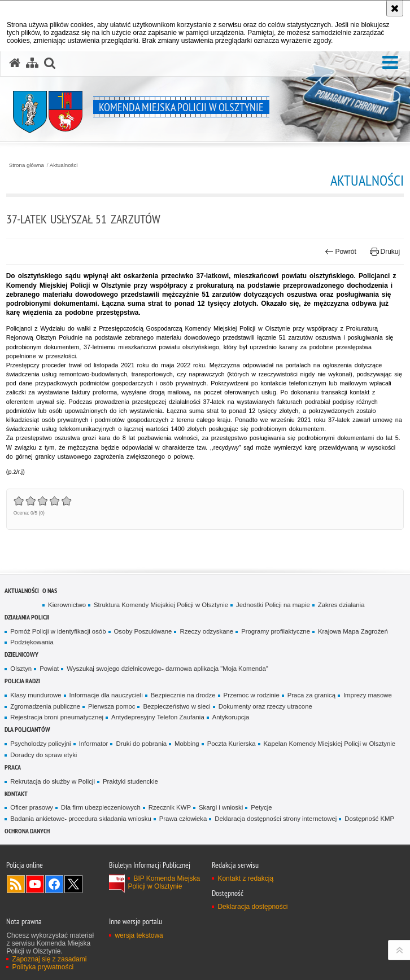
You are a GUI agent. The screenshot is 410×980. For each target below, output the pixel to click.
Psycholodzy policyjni (40, 744)
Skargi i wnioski (221, 807)
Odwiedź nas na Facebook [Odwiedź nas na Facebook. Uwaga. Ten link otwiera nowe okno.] (54, 884)
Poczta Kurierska (232, 744)
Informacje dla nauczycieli (106, 695)
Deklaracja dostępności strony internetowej (276, 819)
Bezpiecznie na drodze (183, 695)
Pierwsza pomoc (112, 706)
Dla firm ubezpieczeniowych (101, 807)
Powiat (49, 669)
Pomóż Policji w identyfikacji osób (58, 631)
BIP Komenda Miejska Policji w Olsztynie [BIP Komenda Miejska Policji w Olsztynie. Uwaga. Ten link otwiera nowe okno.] (164, 882)
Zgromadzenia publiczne (45, 706)
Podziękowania (32, 642)
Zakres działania (341, 605)
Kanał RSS (16, 884)
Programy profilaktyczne (276, 631)
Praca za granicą (311, 695)
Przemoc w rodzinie (252, 695)
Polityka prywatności (43, 967)
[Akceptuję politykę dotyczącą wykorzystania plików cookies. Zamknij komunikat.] (395, 8)
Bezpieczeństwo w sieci (176, 706)
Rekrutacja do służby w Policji (53, 781)
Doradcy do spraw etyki (43, 755)
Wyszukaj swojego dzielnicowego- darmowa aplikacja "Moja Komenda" (167, 669)
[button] (390, 63)
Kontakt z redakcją (245, 878)
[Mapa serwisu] (32, 63)
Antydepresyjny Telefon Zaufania (158, 717)
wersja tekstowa (139, 935)
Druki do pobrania (141, 744)
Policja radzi (22, 681)
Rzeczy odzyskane (206, 631)
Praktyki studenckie (130, 781)
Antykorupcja (231, 717)
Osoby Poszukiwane (143, 631)
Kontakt (16, 794)
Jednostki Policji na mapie (273, 605)
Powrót (341, 252)
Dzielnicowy (21, 654)
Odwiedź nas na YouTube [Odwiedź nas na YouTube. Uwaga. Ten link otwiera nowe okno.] (35, 884)
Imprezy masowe (368, 695)
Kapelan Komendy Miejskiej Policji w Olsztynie (330, 744)
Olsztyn (21, 669)
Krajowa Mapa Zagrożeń (353, 631)
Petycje (261, 807)
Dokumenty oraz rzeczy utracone (265, 706)
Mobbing (187, 744)
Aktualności (64, 165)
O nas (50, 590)
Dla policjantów (27, 729)
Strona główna (27, 165)
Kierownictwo (67, 605)
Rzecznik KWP (170, 807)
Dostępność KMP (369, 819)
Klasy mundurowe (36, 695)
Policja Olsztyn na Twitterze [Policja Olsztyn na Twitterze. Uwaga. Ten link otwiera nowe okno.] (73, 884)
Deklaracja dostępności (252, 907)
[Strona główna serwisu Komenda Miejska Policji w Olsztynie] (15, 63)
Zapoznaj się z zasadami (49, 959)
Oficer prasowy (32, 807)
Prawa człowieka (183, 819)
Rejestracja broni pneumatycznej (57, 717)
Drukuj (385, 252)
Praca (13, 767)
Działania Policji (27, 617)
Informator (94, 744)
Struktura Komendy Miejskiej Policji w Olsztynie (161, 605)
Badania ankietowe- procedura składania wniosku (80, 819)
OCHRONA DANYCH (27, 831)
